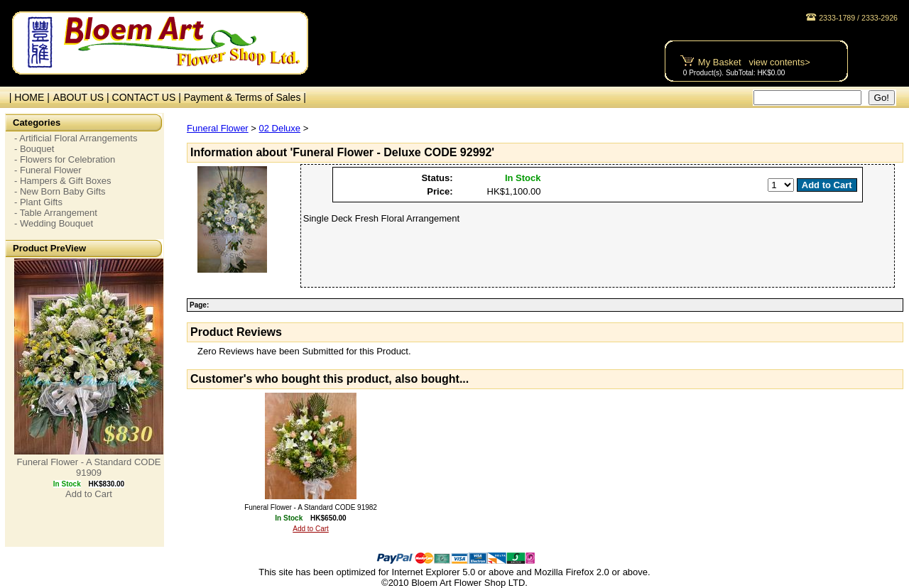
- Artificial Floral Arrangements (76, 138)
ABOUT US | (83, 97)
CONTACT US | (148, 97)
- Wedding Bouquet (54, 223)
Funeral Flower (218, 128)
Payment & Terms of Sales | (245, 97)
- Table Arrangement (56, 213)
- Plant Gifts (38, 202)
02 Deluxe (280, 128)
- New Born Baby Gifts (60, 191)
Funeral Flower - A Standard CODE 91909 (88, 467)
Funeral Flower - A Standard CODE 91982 (311, 507)
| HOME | (27, 97)
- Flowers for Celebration (65, 159)
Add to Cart (89, 494)
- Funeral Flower (48, 170)
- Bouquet (34, 149)
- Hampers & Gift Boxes (63, 181)
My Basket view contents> (754, 62)
